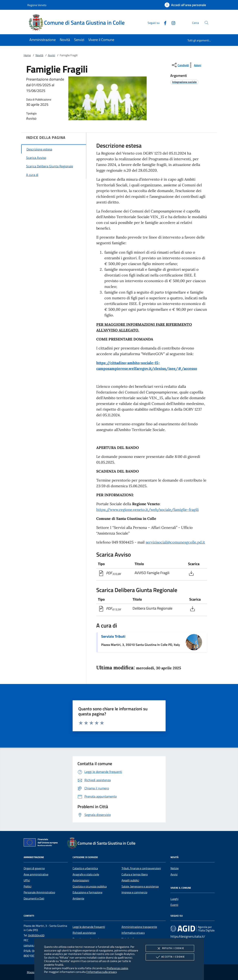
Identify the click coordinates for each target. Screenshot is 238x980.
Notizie (175, 868)
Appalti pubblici (130, 880)
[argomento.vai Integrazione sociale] (184, 82)
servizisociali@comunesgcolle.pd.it (175, 542)
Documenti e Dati (34, 898)
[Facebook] (164, 23)
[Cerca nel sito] (206, 23)
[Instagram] (172, 23)
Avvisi (51, 55)
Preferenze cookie (117, 968)
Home (27, 55)
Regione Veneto (37, 5)
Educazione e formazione (87, 892)
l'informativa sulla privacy (101, 972)
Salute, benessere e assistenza (140, 886)
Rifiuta (170, 948)
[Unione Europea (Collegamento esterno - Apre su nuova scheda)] (42, 843)
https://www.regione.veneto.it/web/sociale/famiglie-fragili (147, 510)
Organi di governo (34, 868)
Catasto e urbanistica (85, 868)
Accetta (170, 957)
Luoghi (174, 899)
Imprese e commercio (134, 892)
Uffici (27, 880)
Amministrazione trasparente (139, 927)
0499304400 (36, 935)
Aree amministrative (36, 874)
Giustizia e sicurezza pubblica (90, 886)
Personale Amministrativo (39, 892)
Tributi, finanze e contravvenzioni (141, 868)
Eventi (174, 905)
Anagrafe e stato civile (86, 874)
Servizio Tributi (113, 636)
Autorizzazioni (81, 880)
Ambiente (78, 898)
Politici (28, 886)
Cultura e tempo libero (135, 874)
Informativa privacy (133, 933)
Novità (39, 55)
